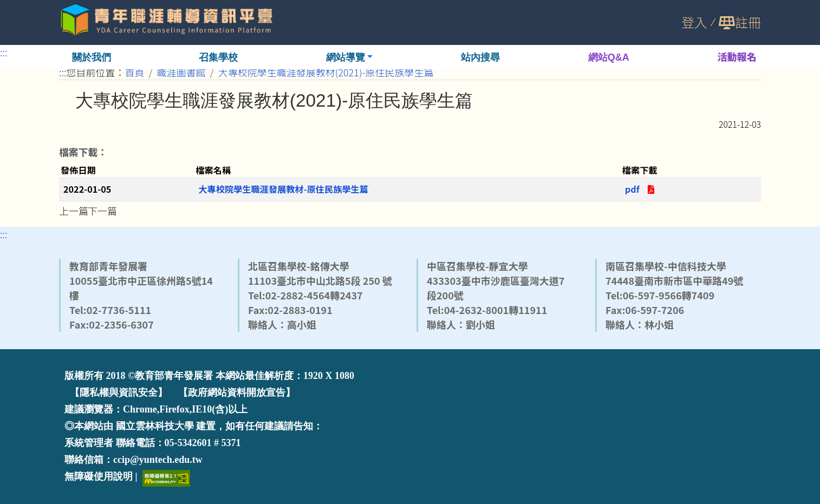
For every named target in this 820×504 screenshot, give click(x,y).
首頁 (135, 72)
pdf (644, 189)
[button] (350, 57)
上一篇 (74, 211)
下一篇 (102, 211)
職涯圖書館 (181, 72)
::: (4, 52)
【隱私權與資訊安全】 (119, 392)
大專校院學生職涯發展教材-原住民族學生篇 (283, 189)
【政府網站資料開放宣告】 (237, 392)
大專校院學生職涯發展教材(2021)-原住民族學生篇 (326, 72)
